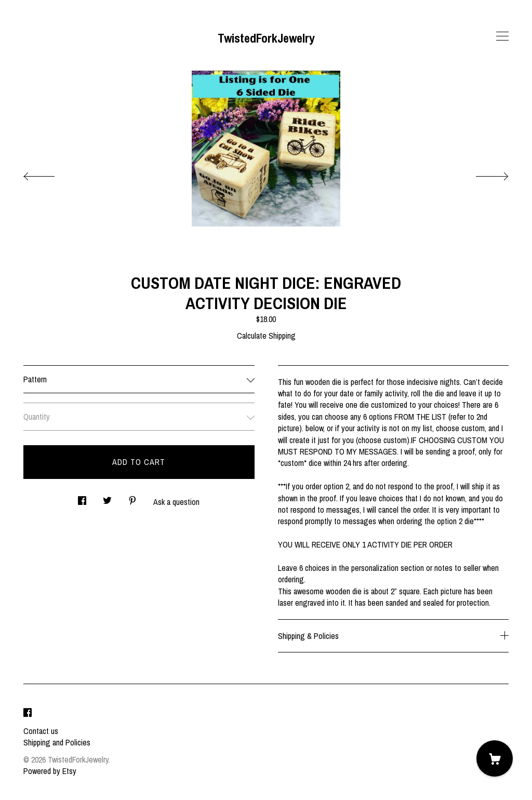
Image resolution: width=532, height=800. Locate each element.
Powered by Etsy (50, 771)
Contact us (41, 731)
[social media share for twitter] (107, 498)
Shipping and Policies (57, 742)
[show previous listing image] (49, 174)
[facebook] (28, 713)
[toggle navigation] (502, 36)
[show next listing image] (483, 174)
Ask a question (176, 502)
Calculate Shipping (266, 336)
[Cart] (495, 758)
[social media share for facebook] (82, 498)
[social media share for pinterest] (132, 498)
